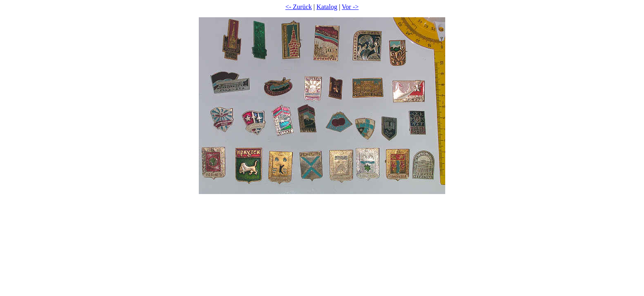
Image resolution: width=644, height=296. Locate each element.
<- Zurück (299, 7)
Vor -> (350, 7)
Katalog (327, 7)
